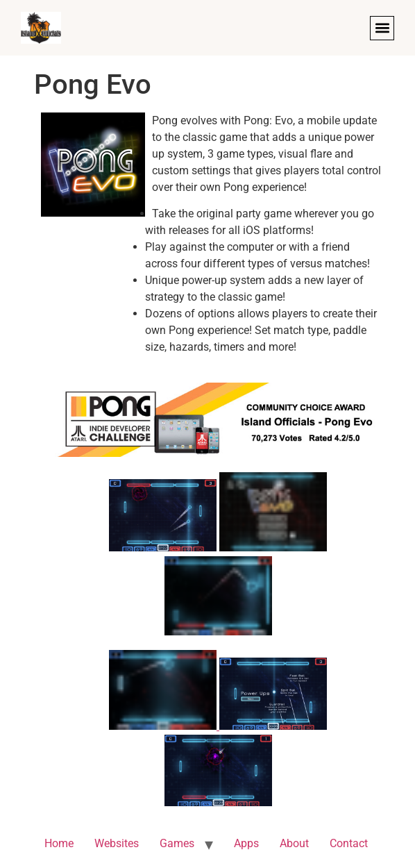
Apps (246, 843)
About (294, 843)
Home (59, 843)
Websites (117, 843)
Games (177, 843)
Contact (349, 843)
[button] (382, 28)
